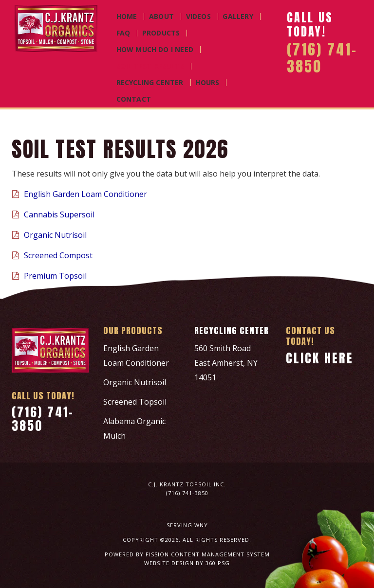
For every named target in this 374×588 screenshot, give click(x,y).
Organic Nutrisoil (49, 235)
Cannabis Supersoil (53, 214)
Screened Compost (52, 255)
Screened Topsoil (135, 402)
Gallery (238, 17)
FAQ (123, 33)
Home (127, 17)
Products (161, 33)
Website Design (169, 563)
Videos (198, 17)
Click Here (318, 358)
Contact (134, 99)
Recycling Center (150, 83)
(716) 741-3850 (42, 418)
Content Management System (220, 554)
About (161, 17)
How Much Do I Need (155, 50)
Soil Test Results (150, 66)
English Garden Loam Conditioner (79, 194)
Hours (207, 83)
